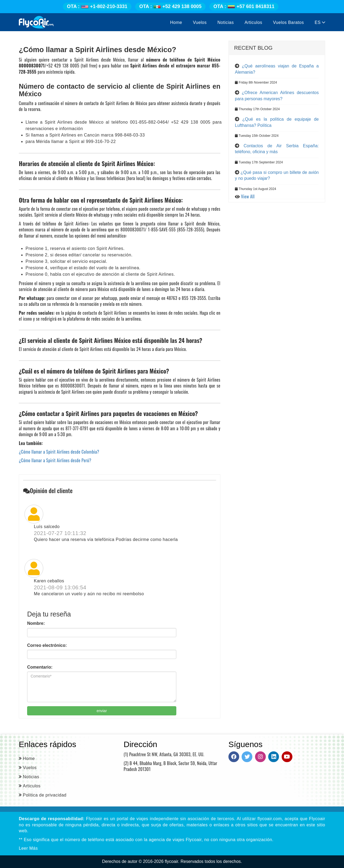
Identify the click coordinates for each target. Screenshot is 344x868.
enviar (102, 711)
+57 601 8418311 (244, 6)
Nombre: (36, 623)
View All (248, 196)
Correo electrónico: (47, 645)
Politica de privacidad (45, 795)
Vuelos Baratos (289, 22)
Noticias (226, 22)
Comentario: (40, 667)
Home (176, 22)
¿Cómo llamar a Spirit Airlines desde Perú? (55, 460)
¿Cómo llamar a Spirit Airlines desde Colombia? (59, 452)
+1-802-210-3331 (97, 6)
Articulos (253, 22)
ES (320, 22)
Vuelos (200, 22)
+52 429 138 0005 (170, 6)
